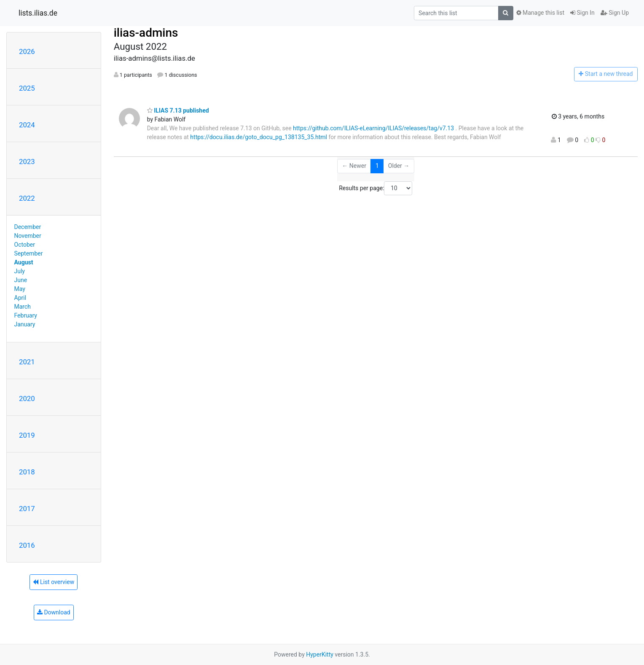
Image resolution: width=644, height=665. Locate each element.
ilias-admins (146, 33)
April (20, 298)
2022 (27, 198)
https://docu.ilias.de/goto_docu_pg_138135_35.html (259, 137)
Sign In (582, 13)
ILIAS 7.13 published (178, 110)
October (25, 245)
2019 (27, 435)
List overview (54, 582)
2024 (27, 125)
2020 (27, 398)
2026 (27, 51)
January (25, 324)
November (28, 236)
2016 (27, 545)
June (21, 280)
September (29, 253)
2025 (27, 88)
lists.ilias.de (38, 13)
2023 (27, 162)
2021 (27, 362)
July (20, 271)
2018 (27, 472)
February (26, 315)
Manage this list (540, 13)
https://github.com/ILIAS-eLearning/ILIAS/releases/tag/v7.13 (373, 128)
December (28, 227)
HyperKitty (320, 654)
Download (54, 612)
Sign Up (615, 13)
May (20, 289)
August (24, 262)
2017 (27, 509)
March (23, 307)
